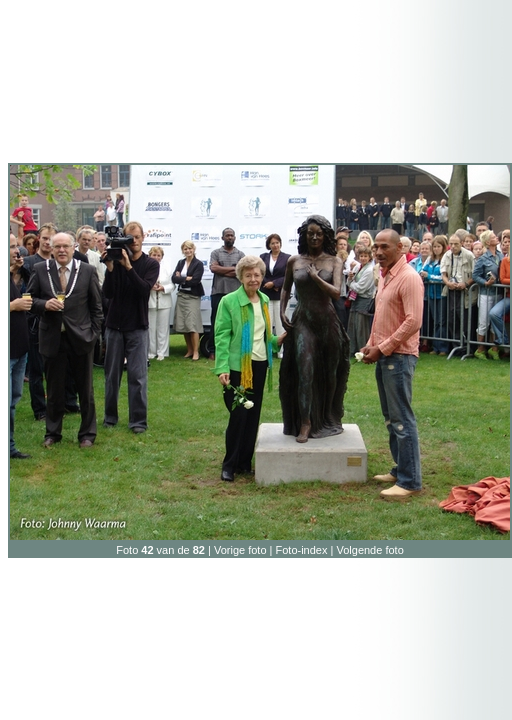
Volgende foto (369, 550)
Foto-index (302, 550)
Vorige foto (240, 550)
